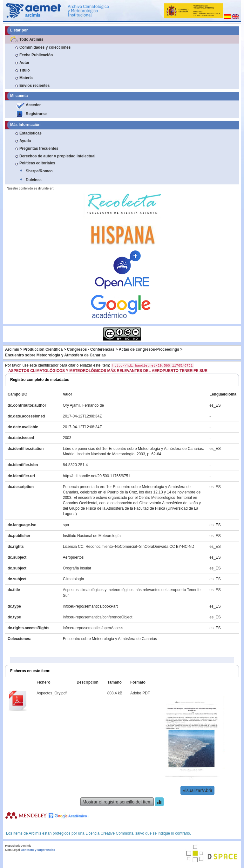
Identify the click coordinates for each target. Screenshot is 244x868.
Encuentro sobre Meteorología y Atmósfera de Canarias (55, 355)
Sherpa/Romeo (39, 171)
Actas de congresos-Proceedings (149, 349)
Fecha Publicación (36, 55)
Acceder (33, 105)
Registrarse (36, 114)
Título (25, 70)
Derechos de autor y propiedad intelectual (57, 156)
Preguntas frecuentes (39, 148)
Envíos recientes (34, 86)
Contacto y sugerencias (38, 850)
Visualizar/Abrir (198, 790)
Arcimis (12, 349)
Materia (26, 78)
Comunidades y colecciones (45, 47)
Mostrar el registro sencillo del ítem (117, 802)
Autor (24, 63)
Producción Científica (43, 349)
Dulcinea (34, 180)
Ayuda (25, 141)
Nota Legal (12, 850)
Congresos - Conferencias (91, 349)
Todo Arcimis (31, 39)
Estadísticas (30, 133)
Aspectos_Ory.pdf (52, 693)
